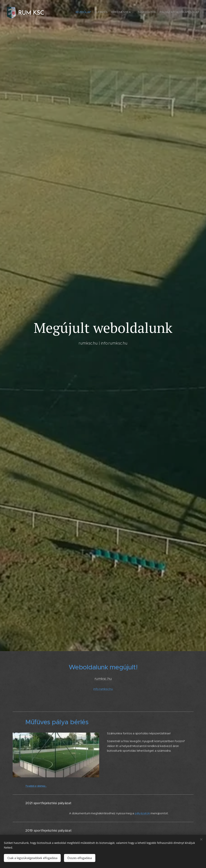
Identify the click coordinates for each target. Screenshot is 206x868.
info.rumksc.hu (103, 689)
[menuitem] (177, 13)
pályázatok (142, 813)
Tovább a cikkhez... (36, 786)
